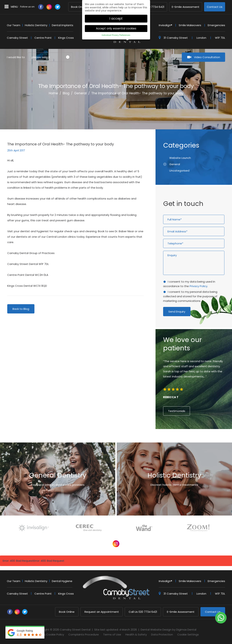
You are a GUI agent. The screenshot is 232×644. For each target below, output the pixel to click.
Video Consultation (207, 57)
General (80, 93)
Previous (207, 113)
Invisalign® (165, 25)
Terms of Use (112, 634)
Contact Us (215, 7)
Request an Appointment (102, 612)
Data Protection (162, 634)
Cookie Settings (188, 634)
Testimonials (177, 411)
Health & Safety (136, 634)
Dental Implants (63, 25)
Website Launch (180, 158)
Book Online (79, 7)
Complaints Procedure (84, 634)
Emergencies (216, 25)
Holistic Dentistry (36, 25)
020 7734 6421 (150, 7)
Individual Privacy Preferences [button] (116, 35)
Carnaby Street (17, 38)
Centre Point (43, 38)
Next (215, 113)
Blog (66, 93)
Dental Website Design (156, 630)
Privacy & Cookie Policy (49, 634)
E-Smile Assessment (186, 7)
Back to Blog (21, 309)
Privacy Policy (198, 286)
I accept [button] (116, 18)
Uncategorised (179, 171)
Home (53, 93)
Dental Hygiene (62, 581)
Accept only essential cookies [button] (116, 28)
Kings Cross (66, 38)
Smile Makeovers (190, 25)
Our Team (14, 25)
